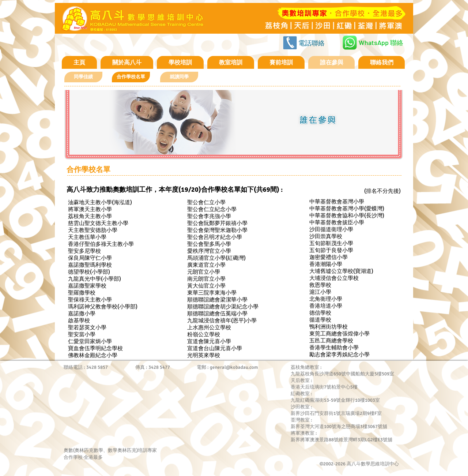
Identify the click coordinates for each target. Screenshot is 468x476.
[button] (131, 77)
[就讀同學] (179, 77)
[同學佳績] (83, 77)
